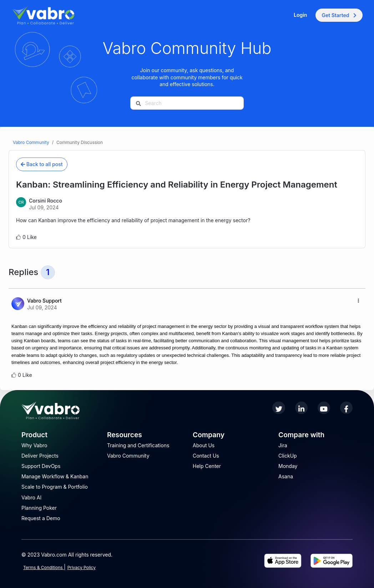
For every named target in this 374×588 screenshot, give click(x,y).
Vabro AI (31, 497)
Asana (286, 476)
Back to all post (42, 164)
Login (300, 15)
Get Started (339, 15)
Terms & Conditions (44, 567)
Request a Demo (41, 518)
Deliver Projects (40, 456)
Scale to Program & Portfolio (55, 487)
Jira (283, 445)
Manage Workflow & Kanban (55, 476)
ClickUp (288, 456)
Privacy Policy (82, 567)
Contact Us (206, 456)
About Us (204, 445)
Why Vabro (34, 445)
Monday (288, 466)
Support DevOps (41, 466)
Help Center (207, 466)
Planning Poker (39, 508)
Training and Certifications (138, 445)
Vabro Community (31, 142)
